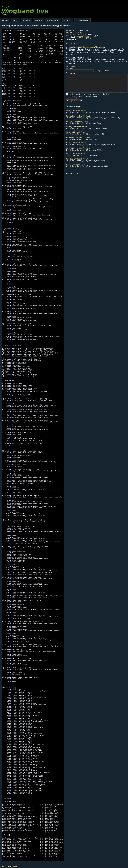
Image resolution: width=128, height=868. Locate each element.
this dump (74, 32)
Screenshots (82, 20)
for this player (82, 38)
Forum (39, 20)
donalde (86, 58)
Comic (68, 20)
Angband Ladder (84, 36)
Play (15, 20)
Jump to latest (72, 44)
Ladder (26, 20)
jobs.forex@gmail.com (92, 47)
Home (5, 20)
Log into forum (103, 71)
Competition (53, 20)
